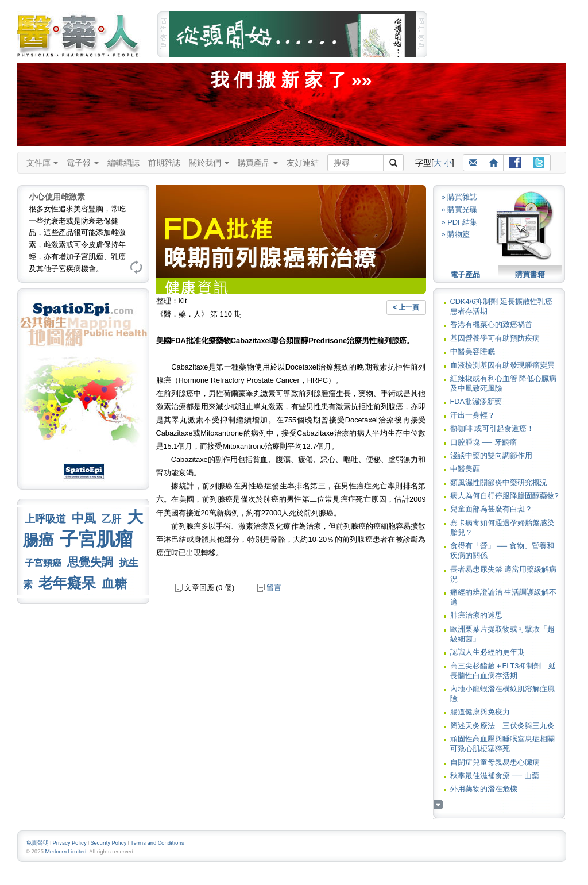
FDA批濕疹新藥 (476, 401)
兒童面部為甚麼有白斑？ (491, 509)
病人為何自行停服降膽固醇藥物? (504, 496)
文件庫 (42, 163)
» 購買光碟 (460, 209)
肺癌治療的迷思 (476, 615)
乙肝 (111, 519)
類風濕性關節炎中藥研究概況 (499, 482)
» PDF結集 (459, 222)
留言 (269, 588)
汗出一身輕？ (473, 415)
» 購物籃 (456, 234)
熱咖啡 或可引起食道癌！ (492, 428)
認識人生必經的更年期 (488, 652)
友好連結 (303, 163)
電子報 (83, 163)
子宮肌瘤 (96, 539)
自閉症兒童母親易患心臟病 (495, 762)
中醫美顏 (465, 469)
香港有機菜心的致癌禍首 (491, 324)
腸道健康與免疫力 (480, 712)
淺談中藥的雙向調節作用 (491, 455)
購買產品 (258, 163)
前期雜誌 (164, 163)
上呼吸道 (45, 519)
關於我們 (209, 163)
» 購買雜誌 (460, 197)
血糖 (114, 584)
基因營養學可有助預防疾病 (495, 338)
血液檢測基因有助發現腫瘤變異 (502, 365)
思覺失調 (90, 562)
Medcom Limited (65, 851)
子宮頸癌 (43, 563)
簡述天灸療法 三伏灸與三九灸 (502, 726)
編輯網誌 (123, 163)
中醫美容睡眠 (473, 351)
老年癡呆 (67, 583)
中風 (84, 518)
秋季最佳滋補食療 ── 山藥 (495, 776)
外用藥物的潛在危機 (484, 789)
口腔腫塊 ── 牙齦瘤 (483, 442)
